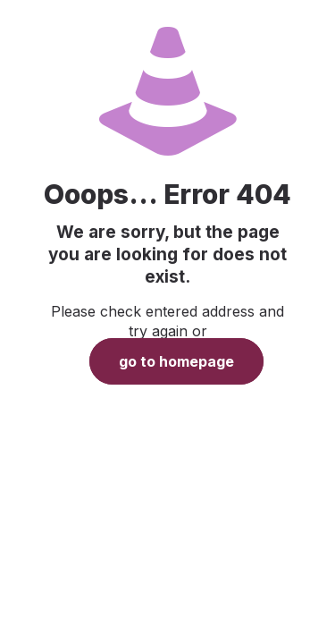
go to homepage (176, 361)
